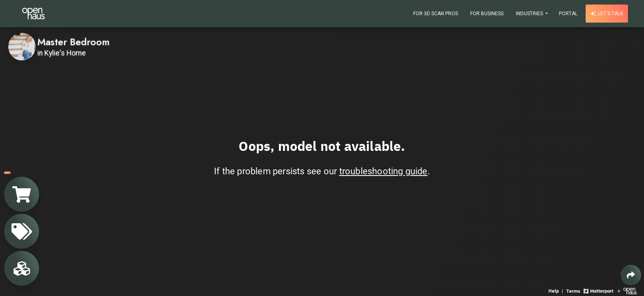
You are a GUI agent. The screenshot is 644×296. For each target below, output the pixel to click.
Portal (568, 14)
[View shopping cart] (22, 194)
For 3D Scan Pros (436, 14)
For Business (487, 14)
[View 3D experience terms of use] (574, 290)
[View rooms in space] (22, 268)
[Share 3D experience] (631, 275)
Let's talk (607, 14)
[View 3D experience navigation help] (557, 290)
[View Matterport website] (598, 290)
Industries (530, 14)
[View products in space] (22, 231)
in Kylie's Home (62, 53)
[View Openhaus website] (627, 290)
